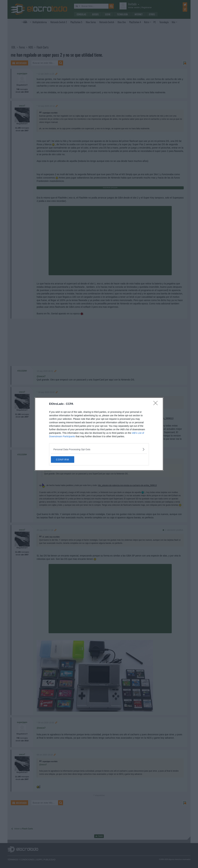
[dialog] (99, 434)
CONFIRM (67, 460)
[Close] (157, 404)
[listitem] (99, 449)
